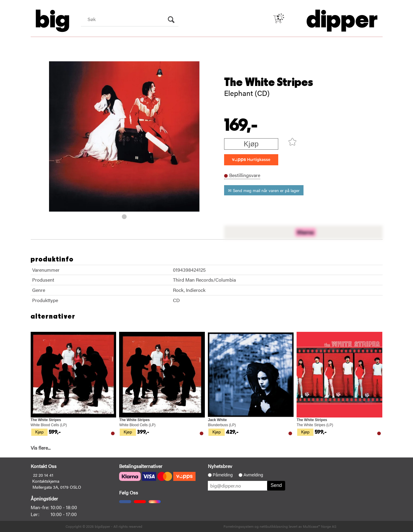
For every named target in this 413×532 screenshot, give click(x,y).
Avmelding (253, 475)
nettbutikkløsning (274, 526)
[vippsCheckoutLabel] (251, 160)
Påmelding (223, 475)
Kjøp (251, 144)
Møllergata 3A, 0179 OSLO (57, 487)
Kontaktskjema (46, 481)
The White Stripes (269, 82)
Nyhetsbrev (220, 466)
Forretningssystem (239, 526)
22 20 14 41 (43, 475)
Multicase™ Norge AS (320, 526)
